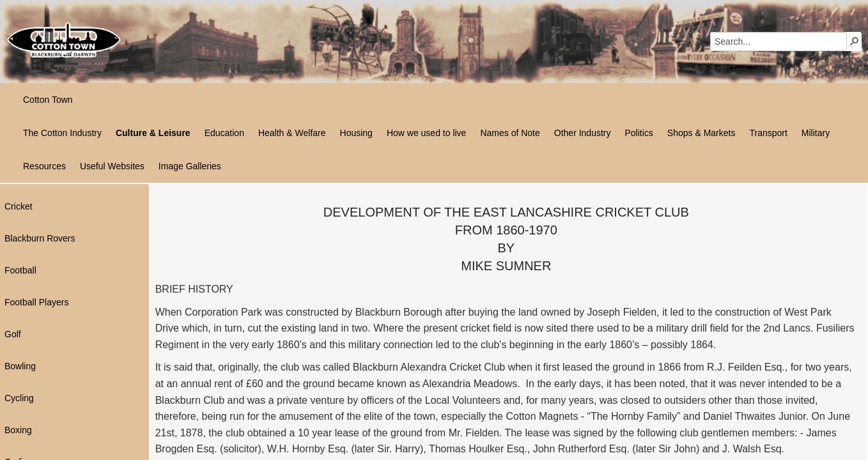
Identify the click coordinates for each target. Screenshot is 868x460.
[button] (855, 41)
